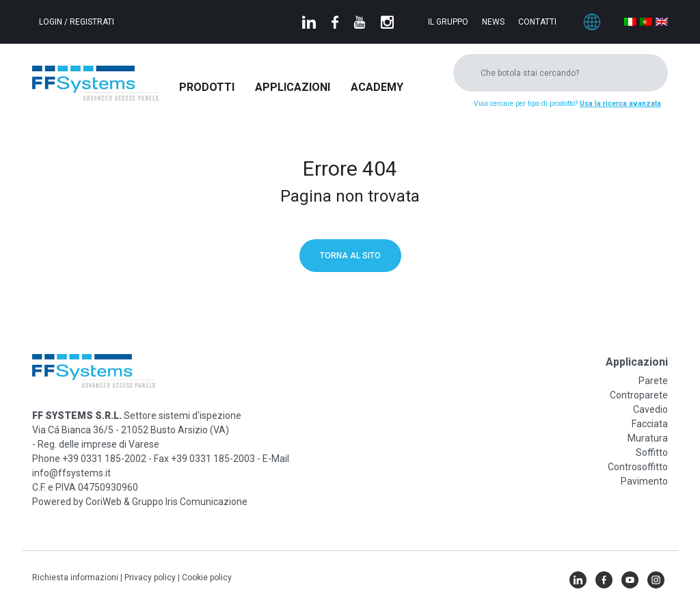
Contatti (537, 22)
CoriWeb (104, 502)
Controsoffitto (638, 467)
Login (52, 22)
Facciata (650, 424)
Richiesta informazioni (76, 578)
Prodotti (207, 87)
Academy (377, 87)
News (493, 22)
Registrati (92, 22)
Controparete (639, 395)
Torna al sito (350, 256)
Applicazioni (293, 87)
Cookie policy (207, 578)
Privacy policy (151, 578)
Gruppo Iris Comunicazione (190, 502)
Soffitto (652, 452)
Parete (653, 381)
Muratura (648, 438)
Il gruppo (448, 22)
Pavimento (644, 481)
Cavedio (650, 409)
